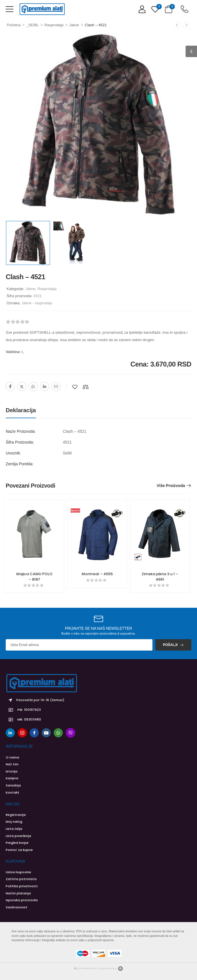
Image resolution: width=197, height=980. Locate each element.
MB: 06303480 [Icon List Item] (23, 720)
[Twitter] (22, 387)
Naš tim (12, 764)
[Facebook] (10, 387)
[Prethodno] (177, 25)
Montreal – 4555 (97, 574)
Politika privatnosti (22, 886)
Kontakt (13, 792)
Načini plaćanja (18, 893)
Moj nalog (14, 822)
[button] (10, 9)
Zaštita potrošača (21, 879)
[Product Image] (98, 125)
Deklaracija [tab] (21, 410)
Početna (14, 25)
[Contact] (185, 9)
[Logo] (42, 9)
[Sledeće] (186, 25)
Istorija (12, 771)
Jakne (74, 25)
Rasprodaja (54, 25)
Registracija (16, 815)
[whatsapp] (58, 733)
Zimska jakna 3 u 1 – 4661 (160, 576)
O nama (12, 757)
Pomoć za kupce (19, 850)
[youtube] (46, 733)
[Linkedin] (45, 387)
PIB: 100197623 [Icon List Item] (23, 710)
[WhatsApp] (33, 387)
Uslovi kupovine (18, 872)
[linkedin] (10, 733)
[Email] (56, 387)
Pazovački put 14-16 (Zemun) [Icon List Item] (35, 700)
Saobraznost (17, 907)
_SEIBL (33, 25)
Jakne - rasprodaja (37, 303)
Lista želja (14, 829)
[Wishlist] (155, 9)
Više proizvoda (171, 486)
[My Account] (142, 9)
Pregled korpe (17, 843)
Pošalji (170, 645)
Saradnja (13, 785)
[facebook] (34, 733)
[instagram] (22, 733)
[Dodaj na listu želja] (75, 387)
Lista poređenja (18, 836)
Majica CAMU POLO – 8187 (34, 576)
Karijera (12, 778)
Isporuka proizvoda (22, 900)
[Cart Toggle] (169, 9)
